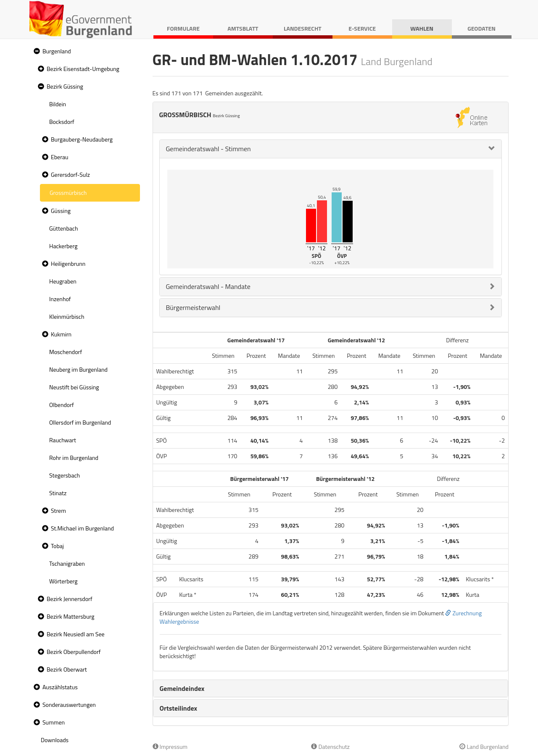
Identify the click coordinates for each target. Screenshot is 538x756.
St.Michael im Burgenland (82, 528)
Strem (58, 511)
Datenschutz (330, 747)
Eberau (59, 157)
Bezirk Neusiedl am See (76, 634)
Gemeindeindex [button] (182, 688)
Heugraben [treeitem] (63, 281)
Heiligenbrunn (68, 264)
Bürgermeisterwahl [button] (193, 307)
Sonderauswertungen (69, 705)
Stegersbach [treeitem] (65, 475)
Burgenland (57, 51)
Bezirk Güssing (65, 86)
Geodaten (481, 28)
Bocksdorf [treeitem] (62, 122)
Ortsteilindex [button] (179, 708)
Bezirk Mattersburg (71, 616)
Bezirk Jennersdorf (70, 599)
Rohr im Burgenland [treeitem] (74, 458)
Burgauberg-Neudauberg (82, 139)
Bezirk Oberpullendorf (74, 652)
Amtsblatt (243, 28)
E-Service (362, 28)
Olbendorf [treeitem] (62, 405)
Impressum (170, 747)
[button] (36, 51)
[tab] (331, 149)
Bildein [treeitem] (58, 104)
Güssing (61, 211)
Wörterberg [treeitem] (63, 581)
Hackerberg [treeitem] (63, 246)
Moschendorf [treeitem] (66, 352)
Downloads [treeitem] (55, 740)
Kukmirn (61, 334)
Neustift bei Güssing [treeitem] (74, 387)
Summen (54, 722)
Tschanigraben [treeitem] (67, 563)
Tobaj (57, 546)
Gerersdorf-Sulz (70, 175)
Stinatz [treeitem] (58, 493)
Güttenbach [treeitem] (63, 228)
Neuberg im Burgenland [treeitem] (78, 369)
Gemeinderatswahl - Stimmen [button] (208, 149)
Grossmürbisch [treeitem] (68, 193)
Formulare (183, 28)
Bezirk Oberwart (67, 669)
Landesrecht (303, 28)
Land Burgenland (484, 747)
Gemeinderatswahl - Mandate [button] (208, 286)
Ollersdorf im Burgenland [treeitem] (80, 422)
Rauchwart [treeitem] (63, 440)
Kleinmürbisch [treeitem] (67, 316)
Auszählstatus (60, 687)
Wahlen (422, 28)
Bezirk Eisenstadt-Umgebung (83, 69)
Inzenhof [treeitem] (60, 299)
